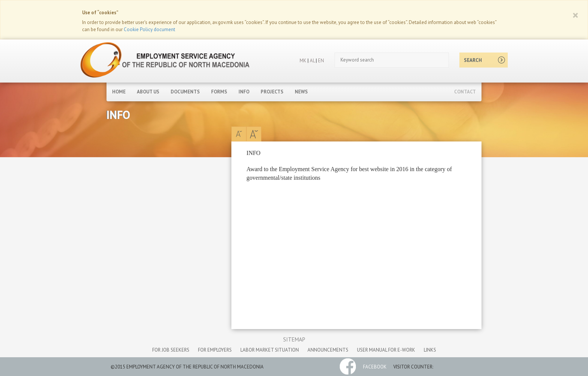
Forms (219, 92)
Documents (185, 92)
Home (119, 92)
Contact (465, 92)
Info (244, 92)
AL (312, 61)
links (430, 350)
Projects (272, 92)
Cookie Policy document (149, 29)
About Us (148, 92)
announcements (328, 350)
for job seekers (171, 350)
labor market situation (270, 350)
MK (303, 61)
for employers (215, 350)
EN (321, 61)
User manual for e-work (386, 350)
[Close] (575, 15)
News (301, 92)
